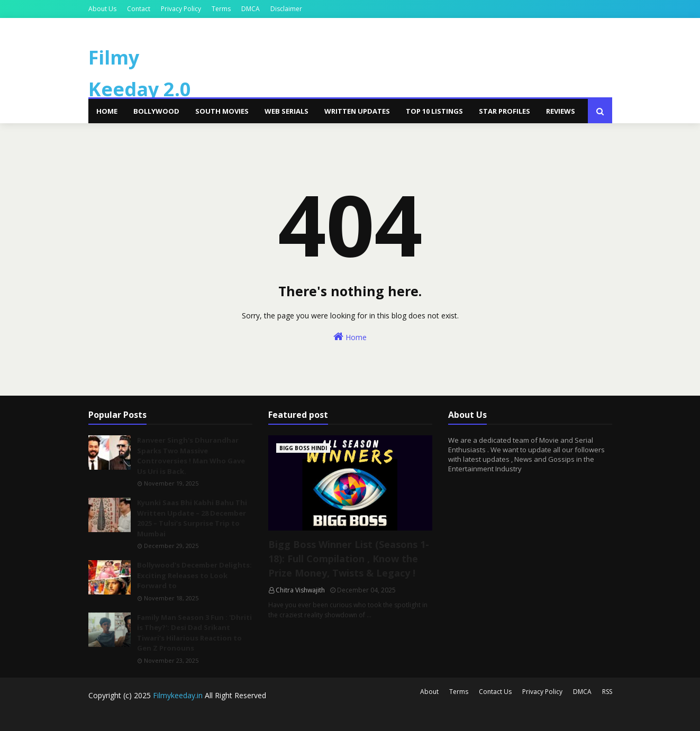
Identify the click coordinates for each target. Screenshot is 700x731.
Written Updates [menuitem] (357, 111)
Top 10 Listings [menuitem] (434, 111)
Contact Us (495, 692)
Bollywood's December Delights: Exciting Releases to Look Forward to (194, 575)
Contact (139, 9)
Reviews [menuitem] (561, 111)
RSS (607, 692)
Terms (221, 9)
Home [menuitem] (107, 111)
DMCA (251, 9)
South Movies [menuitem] (222, 111)
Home (350, 337)
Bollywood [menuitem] (156, 111)
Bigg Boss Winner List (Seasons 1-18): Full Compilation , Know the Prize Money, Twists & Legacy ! (349, 559)
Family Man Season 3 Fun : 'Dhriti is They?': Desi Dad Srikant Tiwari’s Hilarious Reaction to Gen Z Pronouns (194, 633)
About (429, 692)
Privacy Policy (181, 9)
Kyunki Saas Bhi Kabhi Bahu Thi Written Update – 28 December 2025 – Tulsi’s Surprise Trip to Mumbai (192, 518)
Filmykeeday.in (178, 695)
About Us (102, 9)
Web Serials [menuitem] (287, 111)
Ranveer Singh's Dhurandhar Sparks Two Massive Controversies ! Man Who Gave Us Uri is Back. (191, 456)
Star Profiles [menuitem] (504, 111)
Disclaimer (286, 9)
